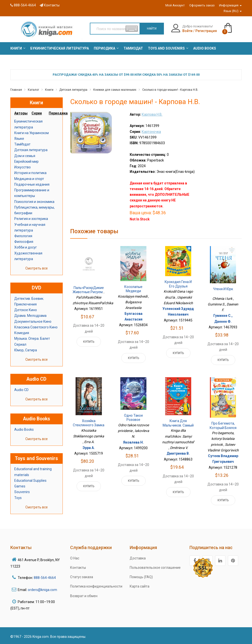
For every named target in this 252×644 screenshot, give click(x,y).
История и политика (30, 173)
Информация (230, 5)
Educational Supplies (30, 481)
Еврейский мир (26, 161)
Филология (23, 236)
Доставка (138, 558)
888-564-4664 (23, 5)
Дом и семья (25, 156)
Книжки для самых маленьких (115, 90)
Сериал (20, 344)
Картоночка (151, 132)
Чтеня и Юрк (223, 289)
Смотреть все (37, 268)
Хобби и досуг (26, 247)
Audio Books (24, 429)
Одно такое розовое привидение (133, 420)
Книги (49, 90)
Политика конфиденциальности (96, 586)
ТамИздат (22, 144)
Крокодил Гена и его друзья (178, 284)
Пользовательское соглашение (155, 568)
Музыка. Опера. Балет (32, 339)
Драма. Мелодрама (30, 316)
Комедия (22, 333)
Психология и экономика (34, 202)
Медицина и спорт (29, 179)
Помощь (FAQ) (141, 577)
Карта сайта (140, 586)
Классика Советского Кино (36, 327)
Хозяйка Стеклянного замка (89, 423)
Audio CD (21, 390)
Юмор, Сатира (26, 350)
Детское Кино (26, 310)
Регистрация (206, 31)
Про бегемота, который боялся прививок (223, 428)
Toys (18, 498)
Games (20, 486)
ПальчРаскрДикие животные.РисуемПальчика (95, 290)
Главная (16, 90)
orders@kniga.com (42, 590)
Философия (24, 242)
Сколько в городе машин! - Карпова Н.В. (170, 90)
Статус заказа (82, 577)
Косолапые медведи (133, 289)
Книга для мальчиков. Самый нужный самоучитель (178, 427)
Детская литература (73, 90)
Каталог (33, 90)
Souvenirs (22, 492)
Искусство (23, 167)
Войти (187, 31)
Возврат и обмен (84, 596)
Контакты (50, 5)
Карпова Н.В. (152, 114)
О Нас (75, 558)
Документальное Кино (33, 322)
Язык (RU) (233, 11)
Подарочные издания (32, 184)
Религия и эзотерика (31, 219)
